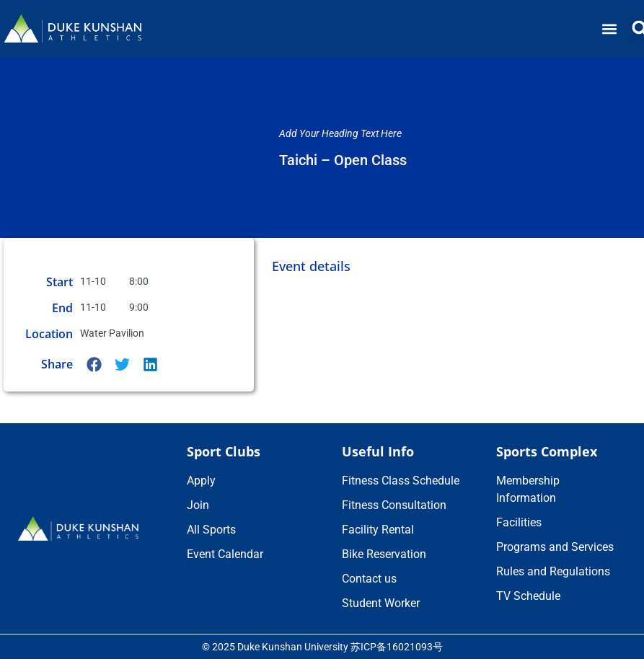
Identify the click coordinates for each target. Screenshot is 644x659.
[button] (610, 29)
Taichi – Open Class (343, 160)
